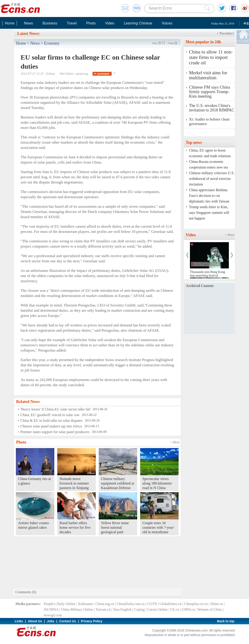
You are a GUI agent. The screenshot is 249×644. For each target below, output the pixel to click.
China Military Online (77, 609)
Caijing (139, 609)
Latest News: (28, 34)
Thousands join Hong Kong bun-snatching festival (207, 274)
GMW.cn (188, 609)
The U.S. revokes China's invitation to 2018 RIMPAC (212, 108)
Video (110, 23)
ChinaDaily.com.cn (130, 604)
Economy (52, 43)
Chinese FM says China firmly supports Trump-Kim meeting (209, 92)
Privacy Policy (92, 621)
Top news (194, 142)
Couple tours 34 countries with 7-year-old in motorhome (158, 527)
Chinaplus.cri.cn (196, 604)
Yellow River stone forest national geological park (115, 527)
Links (19, 621)
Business (50, 23)
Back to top (226, 621)
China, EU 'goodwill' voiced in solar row (50, 415)
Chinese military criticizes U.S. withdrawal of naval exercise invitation (212, 179)
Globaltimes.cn (171, 604)
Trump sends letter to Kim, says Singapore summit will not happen (209, 213)
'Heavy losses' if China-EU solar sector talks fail (55, 409)
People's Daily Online (60, 604)
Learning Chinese (138, 23)
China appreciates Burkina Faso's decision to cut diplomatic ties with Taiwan (209, 196)
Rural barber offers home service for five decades (75, 527)
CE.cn (175, 609)
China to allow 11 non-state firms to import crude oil (211, 57)
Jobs (51, 621)
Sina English (122, 609)
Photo (91, 23)
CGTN (152, 604)
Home (10, 23)
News (29, 23)
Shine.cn (217, 604)
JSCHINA (51, 609)
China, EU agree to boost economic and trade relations (210, 153)
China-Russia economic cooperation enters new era (208, 164)
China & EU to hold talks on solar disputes (51, 421)
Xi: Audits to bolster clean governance (209, 122)
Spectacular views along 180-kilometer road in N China (157, 483)
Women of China (210, 609)
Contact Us (68, 621)
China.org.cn (105, 604)
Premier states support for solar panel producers (55, 432)
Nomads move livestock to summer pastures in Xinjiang (74, 483)
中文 (246, 24)
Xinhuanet (85, 604)
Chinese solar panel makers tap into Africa (51, 426)
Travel (72, 23)
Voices (167, 23)
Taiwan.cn (103, 609)
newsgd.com (53, 615)
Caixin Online (157, 609)
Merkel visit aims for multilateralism (208, 75)
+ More (175, 442)
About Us (35, 621)
